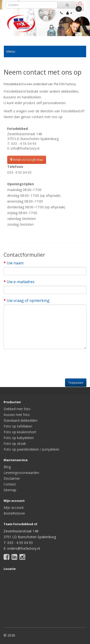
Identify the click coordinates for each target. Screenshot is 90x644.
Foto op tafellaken (18, 426)
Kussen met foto (17, 415)
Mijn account (14, 507)
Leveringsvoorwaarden (21, 473)
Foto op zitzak (15, 443)
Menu (11, 51)
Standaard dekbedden (21, 420)
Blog (7, 467)
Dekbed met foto (17, 409)
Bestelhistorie (14, 513)
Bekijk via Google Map (27, 160)
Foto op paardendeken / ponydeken (31, 449)
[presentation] (40, 362)
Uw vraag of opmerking (28, 300)
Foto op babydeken (19, 438)
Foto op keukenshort (20, 432)
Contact (10, 484)
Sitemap (10, 490)
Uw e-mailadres (21, 282)
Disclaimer (12, 478)
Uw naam (15, 263)
